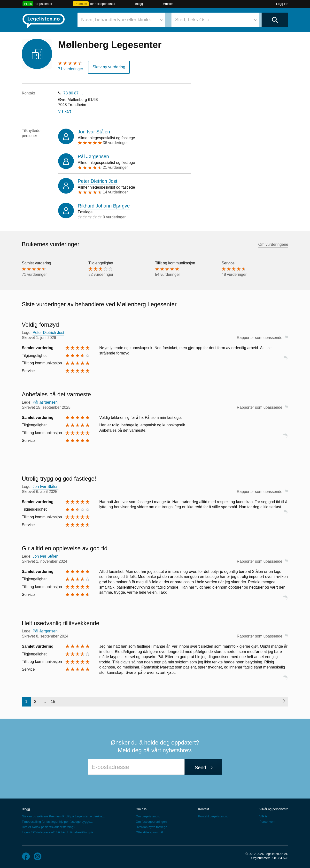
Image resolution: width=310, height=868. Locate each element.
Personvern (267, 821)
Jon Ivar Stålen (94, 131)
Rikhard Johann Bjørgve (104, 205)
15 (53, 701)
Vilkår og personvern (274, 808)
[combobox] (121, 20)
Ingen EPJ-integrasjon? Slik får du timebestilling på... (59, 832)
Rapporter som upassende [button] (260, 337)
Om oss (141, 808)
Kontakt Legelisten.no (213, 816)
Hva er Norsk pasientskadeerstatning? (48, 826)
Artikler (168, 4)
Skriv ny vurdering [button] (108, 67)
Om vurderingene (273, 244)
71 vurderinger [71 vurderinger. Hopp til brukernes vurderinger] (71, 69)
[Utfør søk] (275, 20)
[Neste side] (284, 701)
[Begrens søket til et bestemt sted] (215, 20)
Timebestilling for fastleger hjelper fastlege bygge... (57, 821)
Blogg (139, 4)
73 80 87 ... (73, 93)
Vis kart (65, 111)
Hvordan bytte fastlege (151, 826)
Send (200, 767)
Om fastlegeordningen (151, 821)
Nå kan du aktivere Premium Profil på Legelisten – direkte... (63, 816)
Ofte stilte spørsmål (149, 832)
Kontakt (203, 808)
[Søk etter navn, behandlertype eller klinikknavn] (121, 20)
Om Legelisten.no (148, 816)
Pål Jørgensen (93, 156)
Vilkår (263, 816)
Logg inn (282, 4)
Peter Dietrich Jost (97, 181)
